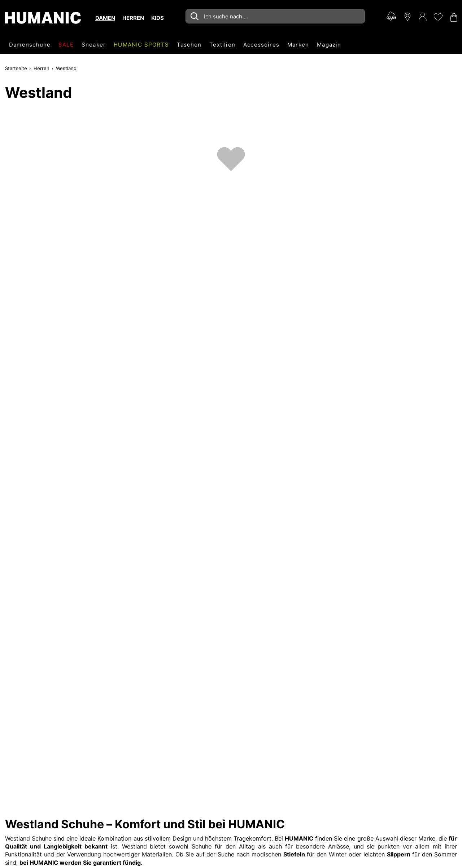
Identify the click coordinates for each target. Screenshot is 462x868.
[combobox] (275, 16)
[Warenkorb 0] (453, 17)
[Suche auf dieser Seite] (275, 16)
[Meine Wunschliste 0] (438, 17)
